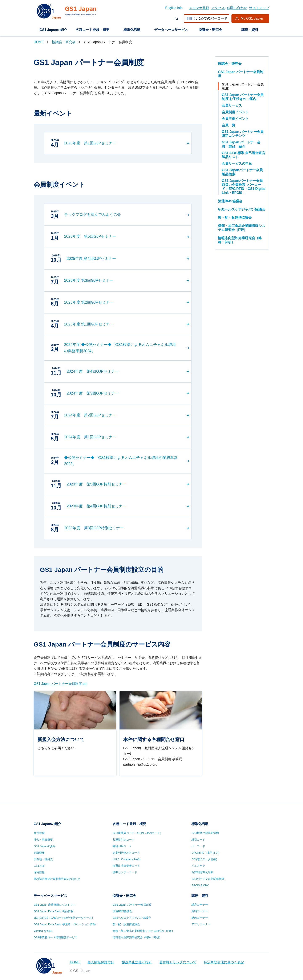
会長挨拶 (39, 833)
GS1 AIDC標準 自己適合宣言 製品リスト (244, 155)
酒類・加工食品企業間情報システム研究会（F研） (242, 228)
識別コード (198, 840)
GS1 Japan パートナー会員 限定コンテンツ (243, 134)
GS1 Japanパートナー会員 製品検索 (242, 172)
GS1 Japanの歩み (45, 846)
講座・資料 (250, 30)
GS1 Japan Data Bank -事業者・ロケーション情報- (65, 924)
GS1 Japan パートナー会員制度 (241, 74)
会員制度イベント (235, 112)
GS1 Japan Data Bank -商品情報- (54, 911)
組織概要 (39, 853)
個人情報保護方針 (101, 962)
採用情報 (39, 872)
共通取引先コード (124, 840)
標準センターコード (125, 872)
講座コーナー (200, 905)
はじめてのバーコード (207, 18)
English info (174, 8)
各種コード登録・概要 (93, 30)
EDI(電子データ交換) (204, 859)
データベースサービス (171, 30)
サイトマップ (259, 8)
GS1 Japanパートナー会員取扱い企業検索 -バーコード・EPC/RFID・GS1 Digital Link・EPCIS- (244, 187)
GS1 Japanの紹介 (53, 30)
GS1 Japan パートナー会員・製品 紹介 (241, 144)
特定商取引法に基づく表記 (224, 962)
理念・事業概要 (43, 840)
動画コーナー (200, 918)
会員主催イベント (235, 119)
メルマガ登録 (199, 8)
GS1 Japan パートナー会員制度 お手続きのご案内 (243, 97)
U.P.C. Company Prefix (127, 859)
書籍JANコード (122, 846)
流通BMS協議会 (230, 201)
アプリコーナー (201, 924)
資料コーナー (200, 911)
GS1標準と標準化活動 (205, 833)
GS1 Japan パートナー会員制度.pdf (60, 684)
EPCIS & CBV (200, 885)
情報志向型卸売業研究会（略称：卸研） (240, 240)
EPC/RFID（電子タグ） (206, 853)
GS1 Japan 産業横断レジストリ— (55, 905)
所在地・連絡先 (43, 859)
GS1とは (39, 866)
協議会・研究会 (210, 30)
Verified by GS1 (43, 931)
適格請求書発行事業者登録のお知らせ (57, 879)
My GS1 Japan (252, 18)
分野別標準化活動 (202, 872)
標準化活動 (132, 30)
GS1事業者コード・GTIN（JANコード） (138, 833)
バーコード (198, 846)
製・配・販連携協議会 (235, 218)
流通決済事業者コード (126, 866)
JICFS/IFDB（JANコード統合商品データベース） (64, 918)
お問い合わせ (237, 8)
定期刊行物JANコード (126, 853)
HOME (39, 42)
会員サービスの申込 (237, 163)
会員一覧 (229, 125)
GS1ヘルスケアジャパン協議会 (242, 209)
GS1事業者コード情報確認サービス (56, 937)
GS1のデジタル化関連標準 (208, 879)
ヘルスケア (198, 866)
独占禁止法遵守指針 (137, 962)
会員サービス (232, 105)
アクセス (218, 8)
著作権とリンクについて (178, 962)
